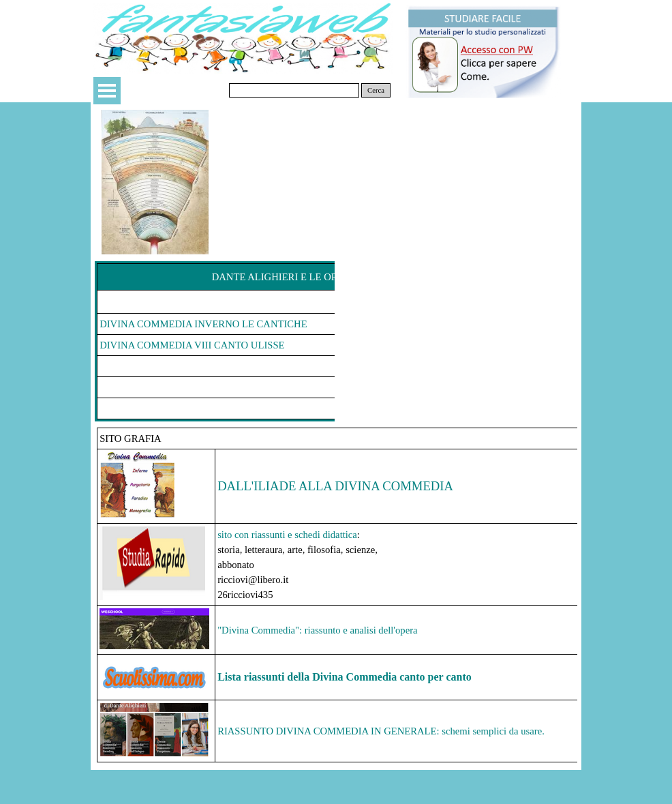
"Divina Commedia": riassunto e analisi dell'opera (317, 630)
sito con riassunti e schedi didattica (287, 535)
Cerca (376, 90)
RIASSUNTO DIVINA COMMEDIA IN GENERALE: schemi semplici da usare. (381, 731)
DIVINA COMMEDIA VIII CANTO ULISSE (192, 345)
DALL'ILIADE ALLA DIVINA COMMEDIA (335, 486)
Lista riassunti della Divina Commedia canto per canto (345, 677)
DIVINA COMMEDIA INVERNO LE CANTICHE (203, 324)
